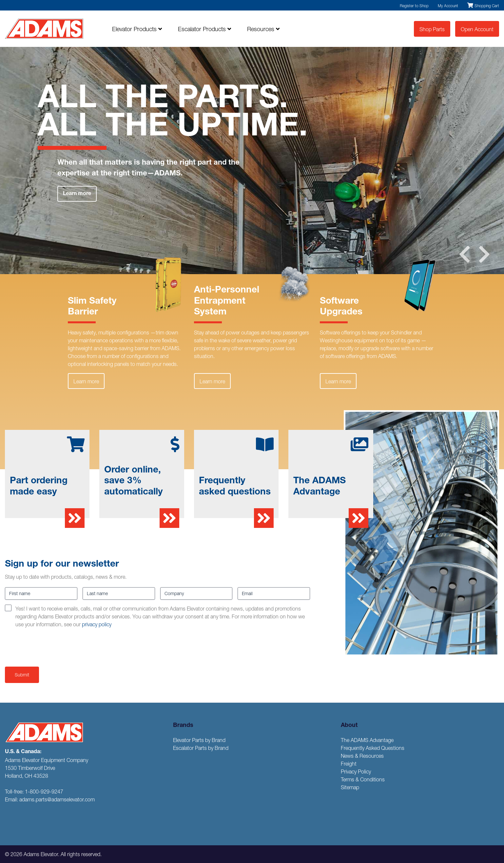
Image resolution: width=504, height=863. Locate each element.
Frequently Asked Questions (373, 748)
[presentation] (55, 646)
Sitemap (350, 787)
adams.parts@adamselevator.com (57, 799)
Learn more (77, 194)
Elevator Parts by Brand (199, 740)
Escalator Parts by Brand (201, 748)
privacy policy (97, 624)
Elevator (137, 29)
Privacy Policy (356, 772)
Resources (263, 29)
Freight (349, 764)
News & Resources (362, 756)
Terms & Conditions (363, 779)
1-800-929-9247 (44, 792)
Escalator (204, 29)
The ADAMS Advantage (367, 740)
